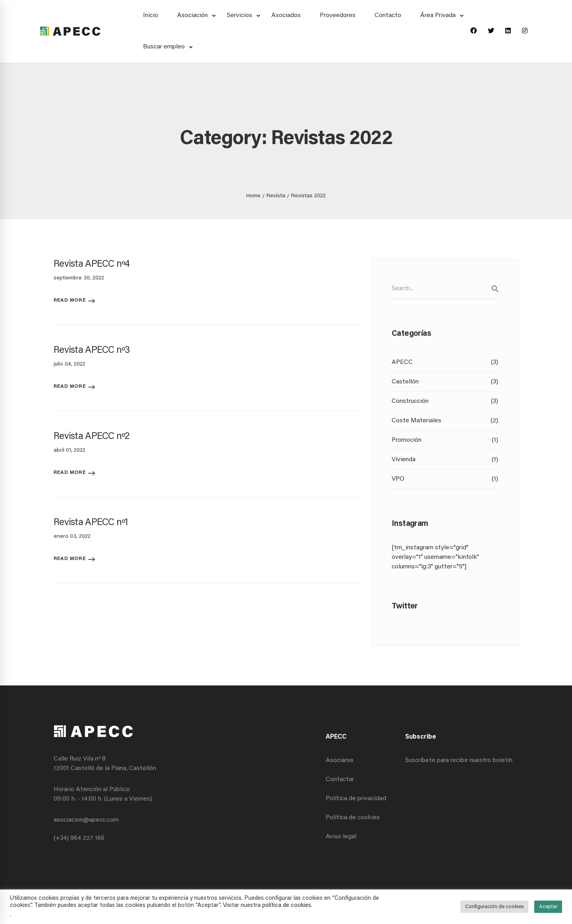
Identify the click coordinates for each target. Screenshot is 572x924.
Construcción (445, 401)
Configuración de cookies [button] (494, 907)
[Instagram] (525, 31)
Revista (276, 196)
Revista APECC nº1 (91, 523)
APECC (445, 362)
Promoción (445, 440)
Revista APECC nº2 (92, 437)
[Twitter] (491, 31)
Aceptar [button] (548, 907)
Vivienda (445, 460)
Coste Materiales (445, 421)
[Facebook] (473, 31)
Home (253, 196)
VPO (445, 479)
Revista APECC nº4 (92, 264)
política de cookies (287, 906)
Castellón (445, 382)
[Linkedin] (508, 31)
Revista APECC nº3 (92, 350)
